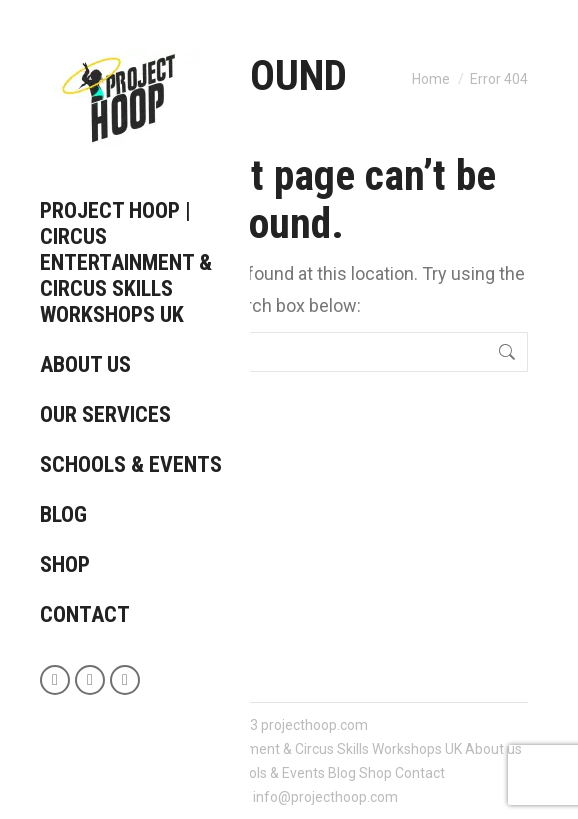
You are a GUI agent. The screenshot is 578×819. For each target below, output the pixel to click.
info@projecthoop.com (325, 797)
